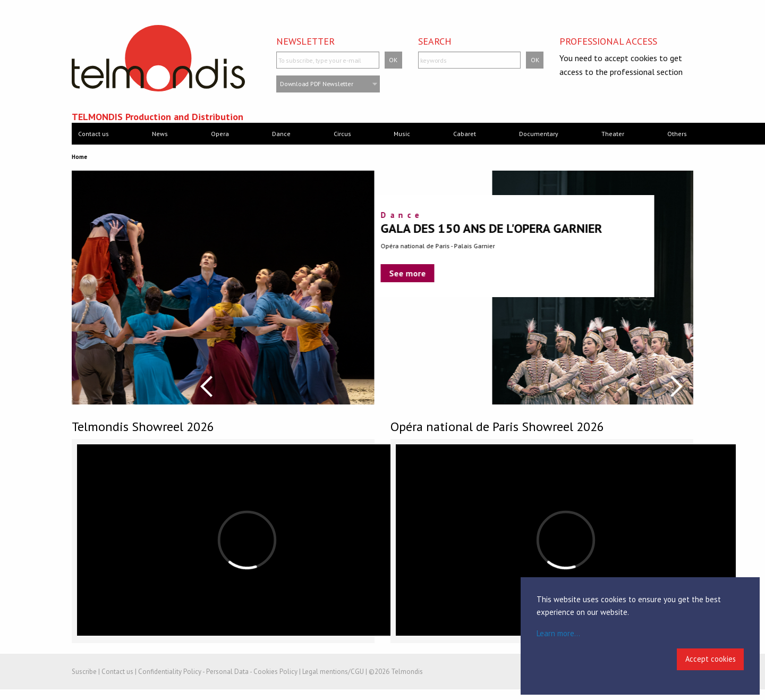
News (160, 134)
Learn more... (558, 633)
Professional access (608, 41)
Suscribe (84, 672)
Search (435, 41)
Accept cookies (711, 659)
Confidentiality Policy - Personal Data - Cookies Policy (218, 672)
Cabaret (465, 134)
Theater (613, 134)
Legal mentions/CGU (333, 672)
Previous (206, 386)
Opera (220, 134)
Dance (281, 134)
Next (677, 386)
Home (79, 157)
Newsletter (305, 41)
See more (105, 273)
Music (402, 134)
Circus (342, 134)
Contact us (93, 134)
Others (677, 134)
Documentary (539, 134)
